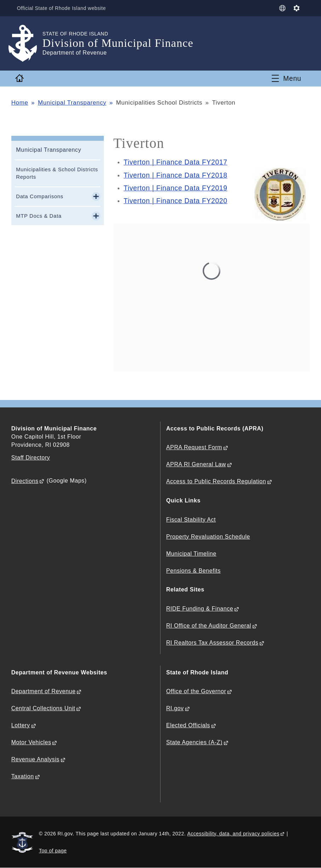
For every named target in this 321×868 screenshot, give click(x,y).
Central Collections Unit (43, 708)
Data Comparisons (40, 196)
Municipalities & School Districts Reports (57, 173)
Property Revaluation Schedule (208, 537)
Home (20, 103)
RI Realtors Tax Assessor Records (212, 643)
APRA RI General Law (196, 464)
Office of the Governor (196, 691)
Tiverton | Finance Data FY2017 (176, 162)
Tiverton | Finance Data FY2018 (176, 175)
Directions (25, 481)
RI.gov (175, 708)
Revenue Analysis (35, 759)
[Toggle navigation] (286, 78)
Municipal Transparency (72, 103)
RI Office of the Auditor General (209, 626)
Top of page (53, 851)
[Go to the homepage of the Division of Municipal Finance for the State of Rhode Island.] (27, 43)
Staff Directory (31, 458)
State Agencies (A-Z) (194, 742)
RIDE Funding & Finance (200, 609)
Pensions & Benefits (193, 571)
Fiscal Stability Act (191, 520)
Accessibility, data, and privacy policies (233, 834)
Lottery (21, 725)
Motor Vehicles (31, 742)
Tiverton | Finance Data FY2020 (176, 201)
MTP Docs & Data (39, 216)
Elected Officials (188, 725)
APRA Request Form (194, 447)
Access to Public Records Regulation (216, 481)
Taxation (23, 776)
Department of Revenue (44, 691)
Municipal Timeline (191, 554)
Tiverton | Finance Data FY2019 (176, 188)
